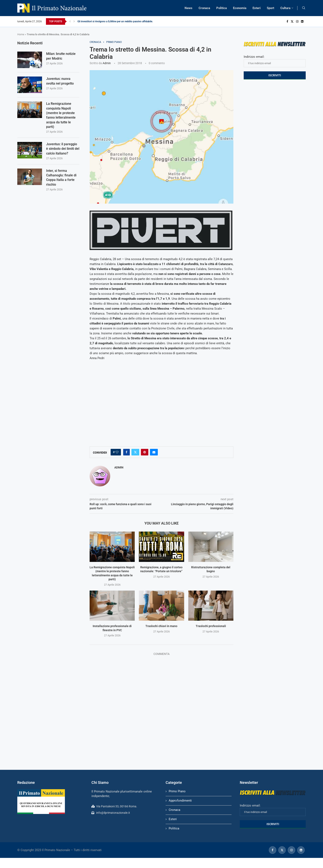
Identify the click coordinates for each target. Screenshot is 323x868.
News (188, 8)
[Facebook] (287, 21)
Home (21, 34)
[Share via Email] (154, 452)
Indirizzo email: (275, 61)
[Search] (304, 8)
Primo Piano (177, 791)
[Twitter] (292, 21)
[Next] (74, 21)
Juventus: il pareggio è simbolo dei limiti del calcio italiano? (63, 149)
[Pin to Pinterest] (145, 452)
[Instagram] (297, 21)
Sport (270, 8)
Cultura (285, 8)
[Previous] (70, 21)
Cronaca (204, 8)
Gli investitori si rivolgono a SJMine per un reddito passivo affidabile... (116, 21)
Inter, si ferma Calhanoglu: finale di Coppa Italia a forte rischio (61, 178)
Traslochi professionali (211, 626)
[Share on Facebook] (126, 452)
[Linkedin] (302, 21)
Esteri (257, 8)
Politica (222, 8)
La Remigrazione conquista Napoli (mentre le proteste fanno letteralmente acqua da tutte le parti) (61, 115)
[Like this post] (117, 452)
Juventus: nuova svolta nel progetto (60, 81)
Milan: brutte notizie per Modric (61, 56)
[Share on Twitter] (135, 452)
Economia (240, 8)
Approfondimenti (180, 801)
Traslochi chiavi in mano (161, 626)
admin (107, 63)
